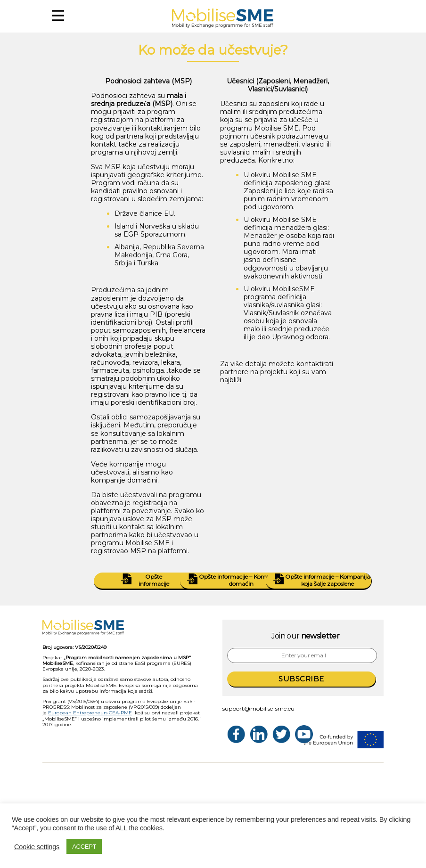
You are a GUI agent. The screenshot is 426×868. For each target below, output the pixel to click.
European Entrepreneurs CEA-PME (90, 713)
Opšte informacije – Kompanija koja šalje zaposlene (318, 580)
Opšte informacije (143, 580)
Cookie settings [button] (37, 847)
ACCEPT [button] (84, 847)
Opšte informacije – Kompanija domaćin (232, 580)
